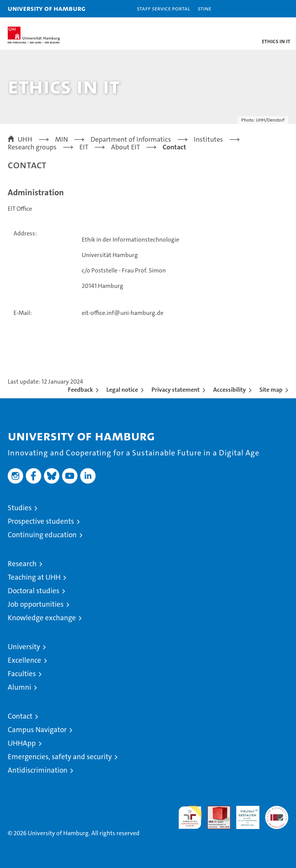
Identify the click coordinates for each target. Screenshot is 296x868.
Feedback (80, 390)
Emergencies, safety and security (60, 757)
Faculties (22, 674)
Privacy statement (176, 390)
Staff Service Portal (163, 8)
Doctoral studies (34, 591)
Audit (215, 810)
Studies (20, 508)
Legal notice (122, 390)
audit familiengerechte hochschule (190, 817)
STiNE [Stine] (204, 8)
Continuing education (42, 535)
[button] (266, 9)
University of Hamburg (47, 8)
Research (22, 564)
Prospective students (41, 521)
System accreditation (277, 814)
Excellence (24, 660)
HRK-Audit (244, 814)
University (24, 647)
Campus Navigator (37, 730)
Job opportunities (36, 604)
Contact (20, 716)
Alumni (19, 687)
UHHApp (22, 743)
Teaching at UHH (34, 577)
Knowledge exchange (42, 618)
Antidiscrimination (38, 770)
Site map (271, 390)
